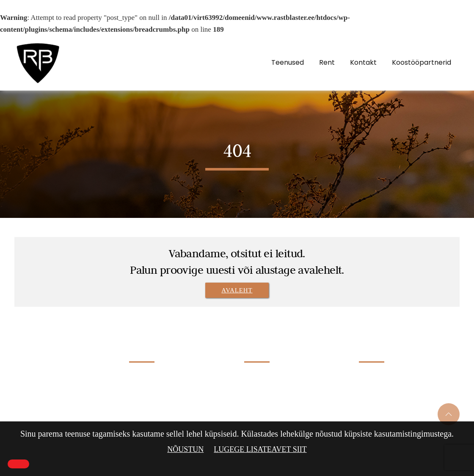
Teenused (288, 62)
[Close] (18, 464)
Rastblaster (52, 350)
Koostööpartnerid (422, 62)
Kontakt (363, 62)
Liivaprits (256, 375)
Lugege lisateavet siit (260, 449)
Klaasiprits (258, 390)
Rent (327, 62)
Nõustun (185, 449)
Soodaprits (258, 404)
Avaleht (237, 290)
